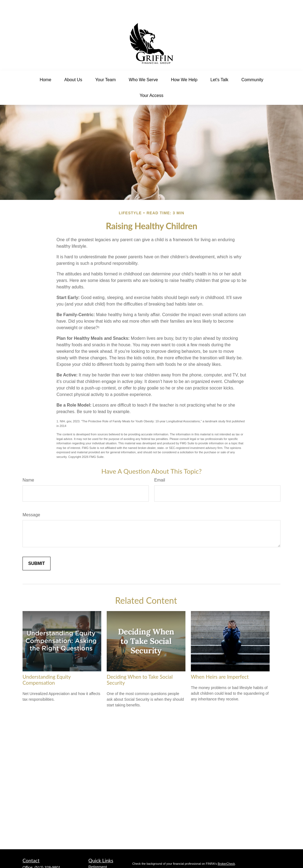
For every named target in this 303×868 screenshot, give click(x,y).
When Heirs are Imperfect (220, 661)
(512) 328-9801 (48, 851)
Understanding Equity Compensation (47, 663)
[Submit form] (37, 547)
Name (28, 464)
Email (160, 464)
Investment (98, 856)
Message (31, 499)
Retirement (98, 851)
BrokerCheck (226, 847)
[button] (45, 64)
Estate (94, 862)
